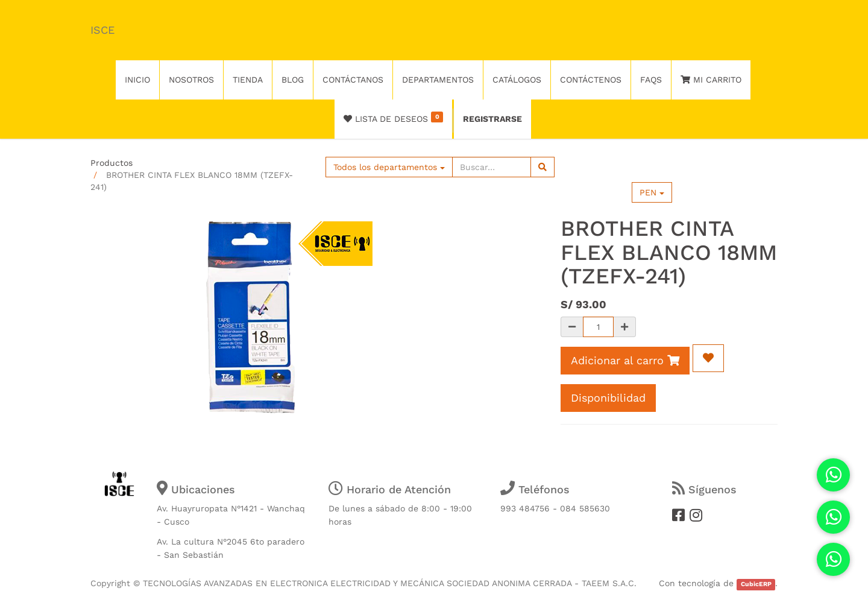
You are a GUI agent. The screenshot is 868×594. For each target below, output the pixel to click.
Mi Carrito (711, 80)
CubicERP (756, 584)
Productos (112, 163)
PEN (652, 192)
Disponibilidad (608, 398)
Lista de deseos (393, 118)
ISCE (102, 30)
